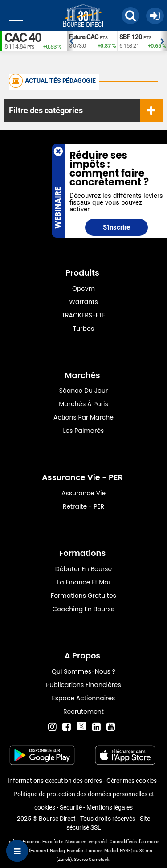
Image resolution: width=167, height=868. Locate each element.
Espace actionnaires (84, 698)
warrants (83, 302)
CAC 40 (23, 38)
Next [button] (163, 41)
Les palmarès (84, 431)
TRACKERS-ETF (83, 315)
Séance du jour (83, 391)
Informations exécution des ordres (55, 781)
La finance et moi (83, 582)
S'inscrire (116, 227)
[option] (92, 41)
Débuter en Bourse (83, 569)
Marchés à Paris (83, 404)
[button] (130, 16)
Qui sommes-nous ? (83, 671)
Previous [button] (71, 41)
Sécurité (71, 807)
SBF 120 (131, 37)
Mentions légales (110, 807)
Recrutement (83, 712)
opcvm (83, 288)
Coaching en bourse (84, 609)
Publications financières (83, 685)
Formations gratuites (83, 596)
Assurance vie (83, 493)
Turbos (84, 329)
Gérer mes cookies (132, 781)
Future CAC (84, 37)
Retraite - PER (83, 506)
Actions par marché (83, 417)
